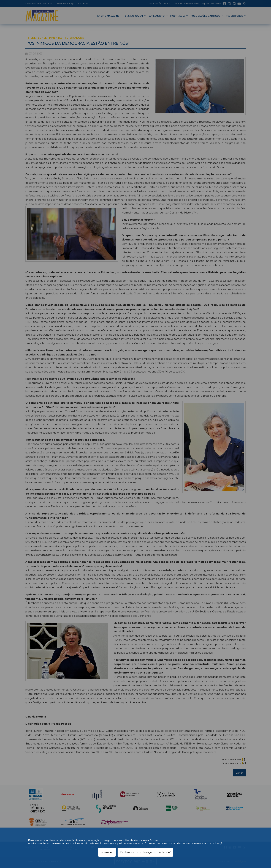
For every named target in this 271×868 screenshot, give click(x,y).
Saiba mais (107, 852)
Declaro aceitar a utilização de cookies (145, 852)
